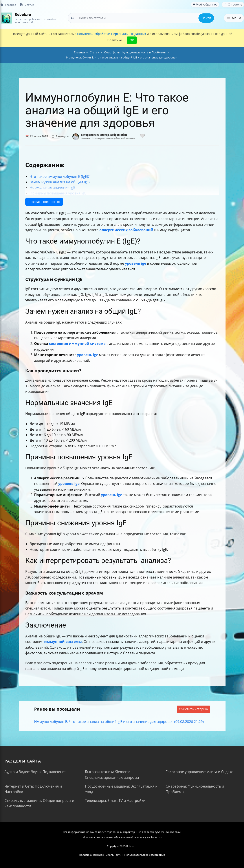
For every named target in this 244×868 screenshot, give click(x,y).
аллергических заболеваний (126, 230)
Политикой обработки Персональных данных (111, 34)
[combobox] (141, 18)
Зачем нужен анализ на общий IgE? (60, 182)
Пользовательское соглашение (145, 855)
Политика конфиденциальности (100, 855)
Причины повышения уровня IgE (58, 193)
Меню (234, 18)
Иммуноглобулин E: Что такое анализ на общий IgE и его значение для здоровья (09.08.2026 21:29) (119, 722)
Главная (8, 5)
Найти (206, 18)
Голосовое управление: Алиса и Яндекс (199, 772)
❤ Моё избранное (205, 5)
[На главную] (6, 18)
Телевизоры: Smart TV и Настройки (115, 801)
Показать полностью (44, 202)
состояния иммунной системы (78, 344)
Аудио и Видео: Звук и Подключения (35, 772)
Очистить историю (193, 709)
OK (132, 40)
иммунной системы (63, 642)
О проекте (233, 5)
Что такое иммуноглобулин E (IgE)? (60, 177)
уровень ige (136, 263)
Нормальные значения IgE (52, 187)
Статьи (27, 5)
